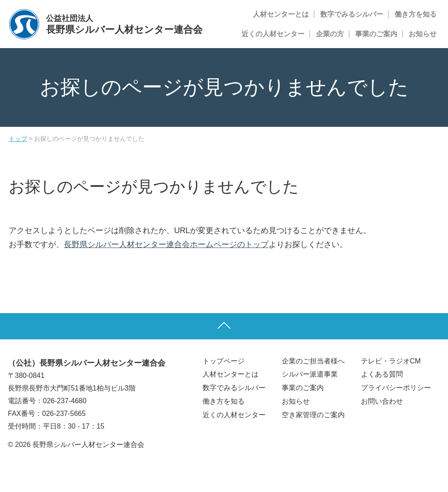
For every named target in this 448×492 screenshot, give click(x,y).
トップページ (224, 361)
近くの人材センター (273, 34)
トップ (18, 139)
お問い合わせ (382, 401)
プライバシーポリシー (396, 388)
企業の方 (330, 34)
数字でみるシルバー (352, 14)
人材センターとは (281, 14)
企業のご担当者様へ (313, 361)
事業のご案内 (376, 34)
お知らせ (423, 34)
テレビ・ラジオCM (391, 361)
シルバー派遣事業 (310, 374)
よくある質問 (382, 374)
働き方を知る (416, 14)
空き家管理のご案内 (313, 415)
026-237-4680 (65, 401)
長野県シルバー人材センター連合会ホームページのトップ (166, 244)
